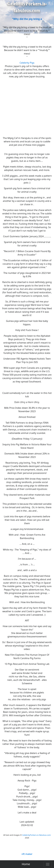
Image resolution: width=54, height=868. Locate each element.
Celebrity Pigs (27, 63)
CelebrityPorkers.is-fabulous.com (36, 835)
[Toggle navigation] (48, 864)
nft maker (27, 854)
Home (26, 864)
